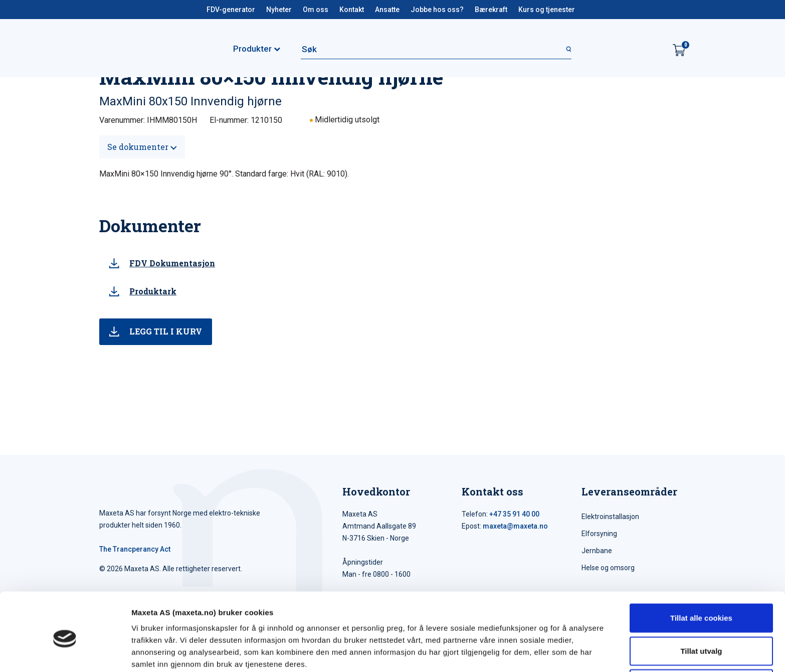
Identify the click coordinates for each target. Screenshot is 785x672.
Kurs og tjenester (547, 10)
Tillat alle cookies (701, 573)
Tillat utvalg (701, 607)
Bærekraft (491, 10)
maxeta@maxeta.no (515, 526)
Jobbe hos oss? (437, 10)
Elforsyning (599, 534)
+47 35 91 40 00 (514, 514)
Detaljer (534, 652)
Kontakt (352, 10)
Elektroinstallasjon (610, 517)
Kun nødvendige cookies (701, 639)
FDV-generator (231, 10)
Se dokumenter (142, 147)
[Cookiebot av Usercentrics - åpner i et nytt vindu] (65, 652)
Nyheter (279, 10)
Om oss (316, 10)
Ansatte (387, 10)
